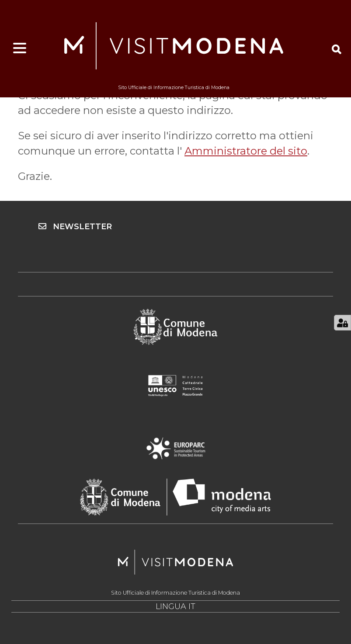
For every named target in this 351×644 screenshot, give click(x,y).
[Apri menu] (20, 48)
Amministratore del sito (246, 151)
